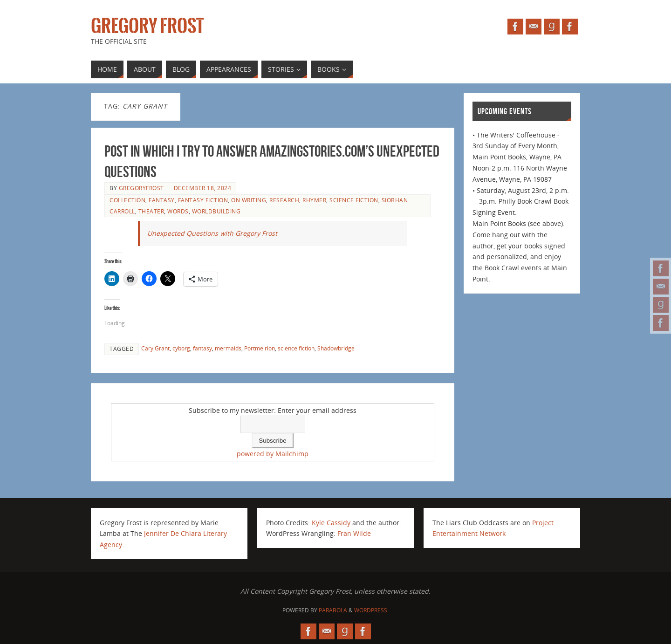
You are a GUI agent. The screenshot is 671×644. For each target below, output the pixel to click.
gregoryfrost (141, 188)
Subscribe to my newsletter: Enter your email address (273, 410)
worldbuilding (216, 211)
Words (178, 211)
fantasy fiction (203, 200)
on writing (249, 200)
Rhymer (314, 200)
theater (151, 211)
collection (127, 200)
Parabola (333, 610)
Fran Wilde (354, 533)
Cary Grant (155, 348)
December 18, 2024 (203, 188)
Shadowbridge (336, 348)
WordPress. (371, 610)
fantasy (162, 200)
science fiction (354, 200)
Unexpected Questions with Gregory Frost (212, 233)
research (284, 200)
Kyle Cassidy (331, 523)
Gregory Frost (147, 26)
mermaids (228, 348)
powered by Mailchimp (273, 454)
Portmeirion (260, 348)
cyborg (181, 348)
